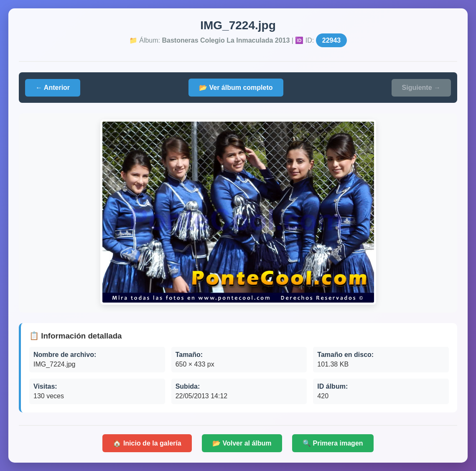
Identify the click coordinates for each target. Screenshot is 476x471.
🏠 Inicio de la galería (147, 443)
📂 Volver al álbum (242, 443)
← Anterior (53, 88)
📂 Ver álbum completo (236, 88)
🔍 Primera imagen (333, 443)
